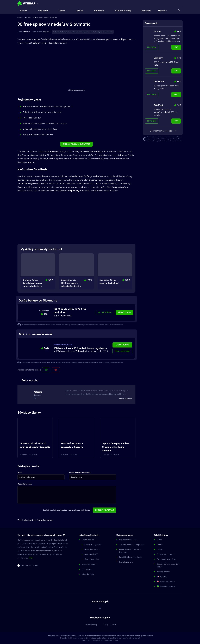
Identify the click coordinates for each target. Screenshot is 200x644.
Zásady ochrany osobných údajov (168, 565)
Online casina (87, 569)
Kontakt (160, 545)
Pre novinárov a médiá (166, 559)
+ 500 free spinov (70, 312)
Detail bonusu (105, 312)
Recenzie (145, 11)
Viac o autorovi (125, 399)
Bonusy (23, 11)
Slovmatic (109, 32)
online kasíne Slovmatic (48, 152)
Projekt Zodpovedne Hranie (131, 557)
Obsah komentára (25, 484)
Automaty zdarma (89, 565)
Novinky (162, 11)
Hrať (176, 47)
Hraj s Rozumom (126, 562)
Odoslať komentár (104, 510)
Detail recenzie (122, 351)
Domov (20, 18)
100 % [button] (51, 280)
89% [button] (46, 314)
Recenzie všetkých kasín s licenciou (130, 551)
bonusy (99, 152)
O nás (159, 540)
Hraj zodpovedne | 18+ (128, 540)
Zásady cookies (163, 572)
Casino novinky (67, 32)
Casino (61, 11)
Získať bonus (124, 312)
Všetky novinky (100, 32)
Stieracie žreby (121, 11)
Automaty (98, 11)
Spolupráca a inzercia (166, 554)
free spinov (55, 155)
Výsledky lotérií (88, 574)
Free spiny (42, 11)
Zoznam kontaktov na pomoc (132, 545)
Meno (20, 473)
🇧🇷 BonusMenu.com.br (166, 586)
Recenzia (152, 47)
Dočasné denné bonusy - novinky (84, 32)
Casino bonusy (88, 540)
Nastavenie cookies (30, 565)
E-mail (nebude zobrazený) (80, 473)
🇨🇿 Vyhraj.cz (162, 577)
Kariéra (160, 549)
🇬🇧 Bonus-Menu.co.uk (166, 581)
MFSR (31, 558)
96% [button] (46, 348)
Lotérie (78, 11)
